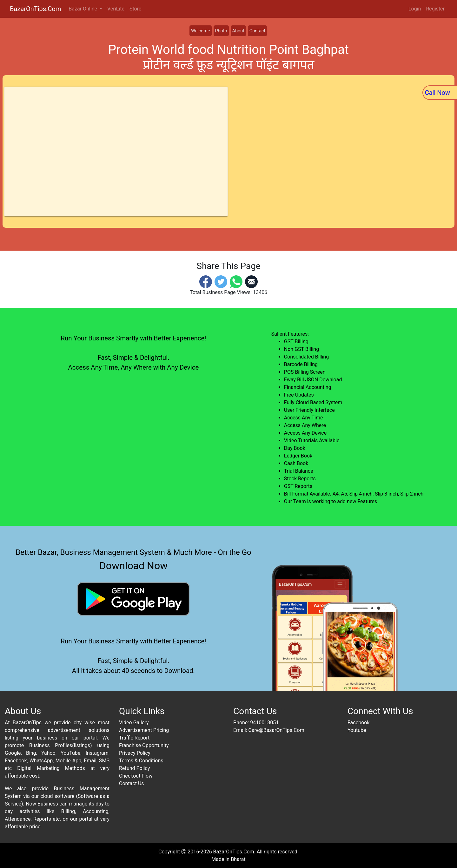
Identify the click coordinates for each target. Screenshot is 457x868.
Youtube (357, 730)
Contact (257, 31)
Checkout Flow (136, 776)
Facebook (358, 723)
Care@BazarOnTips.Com (276, 730)
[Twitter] (221, 281)
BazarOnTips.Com (35, 9)
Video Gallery (134, 723)
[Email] (251, 281)
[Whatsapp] (236, 281)
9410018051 (264, 723)
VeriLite (116, 9)
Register (435, 9)
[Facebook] (206, 281)
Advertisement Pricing (144, 730)
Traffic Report (134, 738)
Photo (221, 31)
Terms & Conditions (141, 761)
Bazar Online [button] (83, 9)
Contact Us (132, 783)
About (238, 31)
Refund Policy (134, 768)
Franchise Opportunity (144, 745)
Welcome (201, 31)
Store (135, 9)
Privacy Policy (135, 753)
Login (415, 9)
